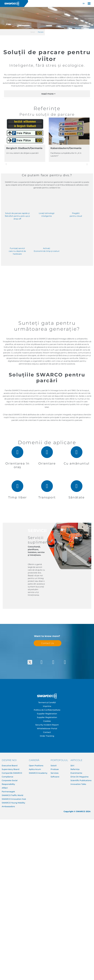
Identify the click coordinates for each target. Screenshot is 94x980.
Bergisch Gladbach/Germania (24, 148)
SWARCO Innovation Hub (14, 799)
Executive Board (10, 766)
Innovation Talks (78, 784)
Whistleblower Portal (47, 729)
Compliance (7, 777)
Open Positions (36, 766)
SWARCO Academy (38, 773)
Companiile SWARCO (12, 773)
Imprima (47, 706)
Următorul (89, 164)
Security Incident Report (47, 725)
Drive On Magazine (80, 777)
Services (55, 773)
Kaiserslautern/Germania (66, 148)
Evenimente (76, 773)
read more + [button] (48, 94)
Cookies (47, 721)
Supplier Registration (47, 714)
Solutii (54, 766)
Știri (72, 766)
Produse (55, 769)
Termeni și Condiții (47, 702)
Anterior (6, 164)
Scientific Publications (81, 780)
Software (55, 777)
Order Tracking (47, 736)
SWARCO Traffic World (12, 795)
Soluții (33, 32)
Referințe (75, 769)
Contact (47, 732)
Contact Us (48, 643)
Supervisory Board (11, 769)
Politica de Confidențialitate (47, 710)
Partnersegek (8, 792)
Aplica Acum (35, 769)
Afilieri (5, 788)
